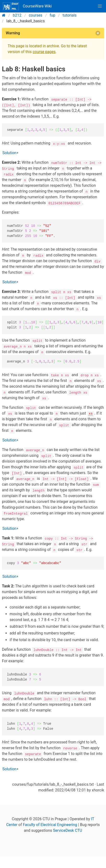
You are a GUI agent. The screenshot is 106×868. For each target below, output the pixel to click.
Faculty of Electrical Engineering (50, 825)
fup (53, 15)
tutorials (70, 15)
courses (36, 15)
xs (91, 413)
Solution (9, 153)
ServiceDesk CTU (68, 830)
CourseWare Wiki (27, 6)
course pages (44, 52)
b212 (17, 15)
